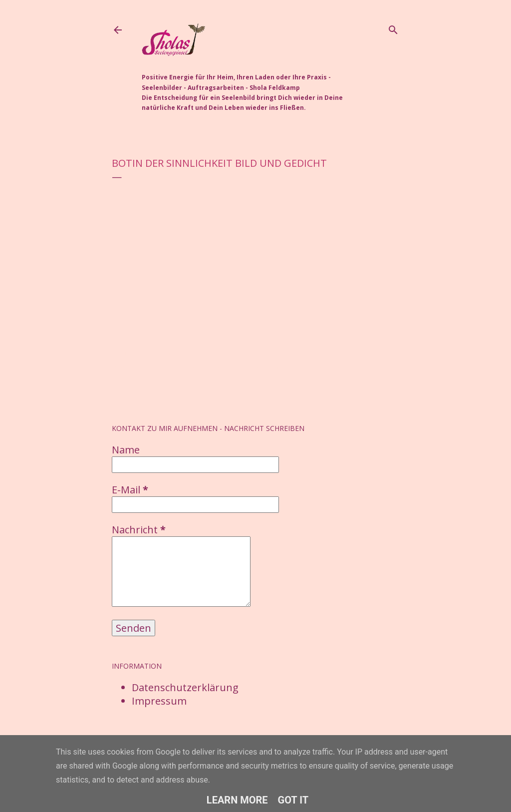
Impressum (159, 701)
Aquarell (145, 367)
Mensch (285, 367)
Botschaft (225, 367)
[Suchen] (393, 28)
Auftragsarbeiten (184, 367)
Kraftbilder (256, 367)
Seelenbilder (317, 367)
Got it (293, 800)
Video (346, 367)
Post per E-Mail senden (168, 353)
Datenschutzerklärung (185, 687)
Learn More (237, 800)
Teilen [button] (120, 353)
